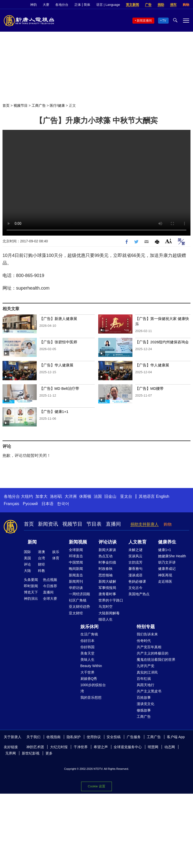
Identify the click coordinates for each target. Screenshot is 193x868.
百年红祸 (144, 679)
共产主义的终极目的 (153, 653)
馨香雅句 (135, 569)
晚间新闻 (76, 569)
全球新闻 (76, 550)
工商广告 (39, 105)
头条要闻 (31, 580)
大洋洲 (71, 496)
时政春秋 (106, 569)
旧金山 (110, 496)
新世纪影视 (31, 753)
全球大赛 (50, 599)
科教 (41, 571)
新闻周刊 (76, 581)
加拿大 (41, 496)
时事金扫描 (107, 562)
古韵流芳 (135, 562)
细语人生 (106, 619)
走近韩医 (165, 581)
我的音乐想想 (91, 697)
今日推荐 (50, 586)
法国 (98, 496)
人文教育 (137, 542)
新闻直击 (76, 575)
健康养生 (167, 542)
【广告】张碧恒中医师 (58, 342)
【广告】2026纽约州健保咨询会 (162, 342)
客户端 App (176, 737)
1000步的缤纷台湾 (93, 688)
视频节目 (21, 105)
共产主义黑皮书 (149, 691)
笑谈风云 (135, 556)
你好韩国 (87, 647)
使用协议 (94, 737)
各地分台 (62, 5)
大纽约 (27, 496)
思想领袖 (106, 575)
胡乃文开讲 (167, 562)
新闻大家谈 (107, 550)
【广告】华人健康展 (56, 365)
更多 (49, 753)
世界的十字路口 (111, 600)
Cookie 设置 (96, 786)
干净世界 (81, 747)
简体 (87, 5)
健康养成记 (167, 569)
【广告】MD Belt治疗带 (59, 388)
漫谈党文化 (146, 704)
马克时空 (106, 607)
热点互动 (106, 556)
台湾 (41, 558)
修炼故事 (144, 710)
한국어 (63, 504)
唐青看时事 (107, 594)
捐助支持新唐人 (144, 524)
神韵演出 (31, 599)
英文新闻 (132, 5)
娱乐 (56, 552)
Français (11, 504)
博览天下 (31, 592)
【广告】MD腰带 (149, 388)
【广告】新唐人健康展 (58, 319)
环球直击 (76, 556)
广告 (148, 5)
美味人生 (87, 660)
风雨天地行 (146, 685)
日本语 (47, 504)
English (163, 496)
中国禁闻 (76, 562)
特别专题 (146, 627)
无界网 (11, 753)
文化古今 (135, 588)
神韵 (33, 5)
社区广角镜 (78, 600)
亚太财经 (76, 613)
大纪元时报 (59, 747)
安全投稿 (114, 737)
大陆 (27, 571)
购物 (186, 5)
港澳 (41, 552)
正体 (78, 5)
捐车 (173, 5)
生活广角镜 (89, 634)
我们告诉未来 (147, 634)
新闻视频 (78, 542)
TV (164, 21)
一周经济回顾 (79, 594)
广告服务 (134, 737)
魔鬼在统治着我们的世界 (156, 660)
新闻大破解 (107, 581)
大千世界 (87, 672)
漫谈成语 (135, 575)
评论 (27, 564)
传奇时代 (144, 641)
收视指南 (54, 737)
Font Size (168, 241)
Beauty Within (91, 666)
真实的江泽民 (147, 672)
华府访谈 (76, 588)
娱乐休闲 (89, 627)
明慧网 (153, 747)
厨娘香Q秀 (89, 679)
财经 (41, 564)
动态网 (170, 747)
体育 (56, 558)
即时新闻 (31, 586)
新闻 (32, 542)
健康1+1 (165, 550)
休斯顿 (85, 496)
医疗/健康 (57, 105)
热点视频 (50, 580)
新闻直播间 (144, 21)
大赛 (46, 5)
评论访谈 (108, 542)
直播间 (113, 524)
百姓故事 (144, 697)
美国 (27, 558)
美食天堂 (87, 653)
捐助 (161, 5)
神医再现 (165, 575)
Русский (30, 504)
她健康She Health (172, 556)
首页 (6, 105)
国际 (27, 552)
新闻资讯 (48, 524)
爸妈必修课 (137, 581)
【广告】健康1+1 (54, 412)
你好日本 (87, 641)
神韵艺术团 (35, 747)
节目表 (94, 524)
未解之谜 (135, 550)
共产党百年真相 (149, 647)
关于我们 (33, 737)
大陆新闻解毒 (109, 613)
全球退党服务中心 (128, 747)
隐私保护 (74, 737)
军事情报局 (107, 588)
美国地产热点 (139, 594)
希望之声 (101, 747)
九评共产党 (146, 666)
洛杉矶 (56, 496)
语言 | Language (108, 5)
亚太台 (126, 496)
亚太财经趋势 (79, 607)
